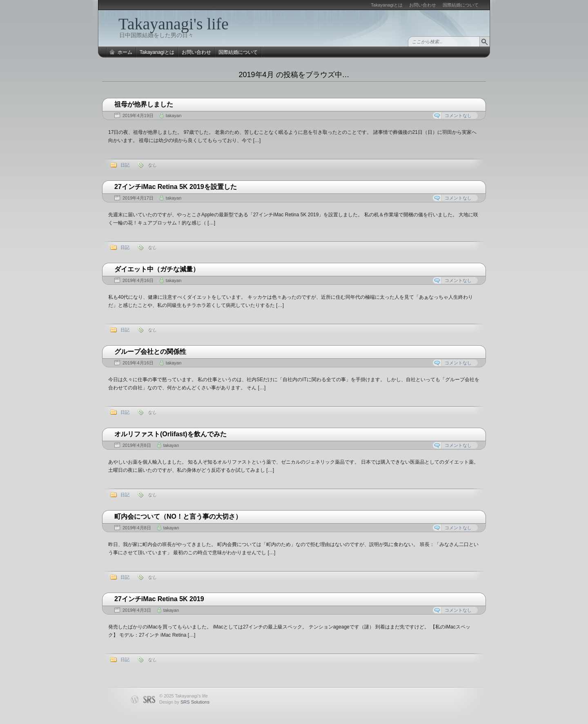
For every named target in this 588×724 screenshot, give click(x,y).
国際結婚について (461, 5)
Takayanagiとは (387, 5)
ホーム (125, 52)
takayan (174, 115)
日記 (125, 165)
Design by (184, 702)
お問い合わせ (423, 5)
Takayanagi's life (174, 24)
